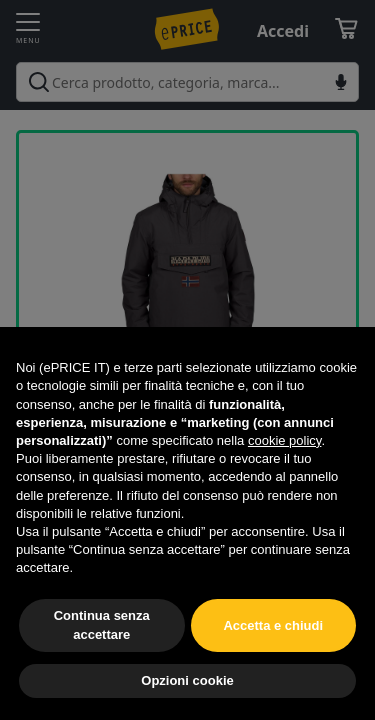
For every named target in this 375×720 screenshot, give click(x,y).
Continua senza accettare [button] (102, 624)
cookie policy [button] (284, 440)
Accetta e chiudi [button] (273, 625)
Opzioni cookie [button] (187, 680)
